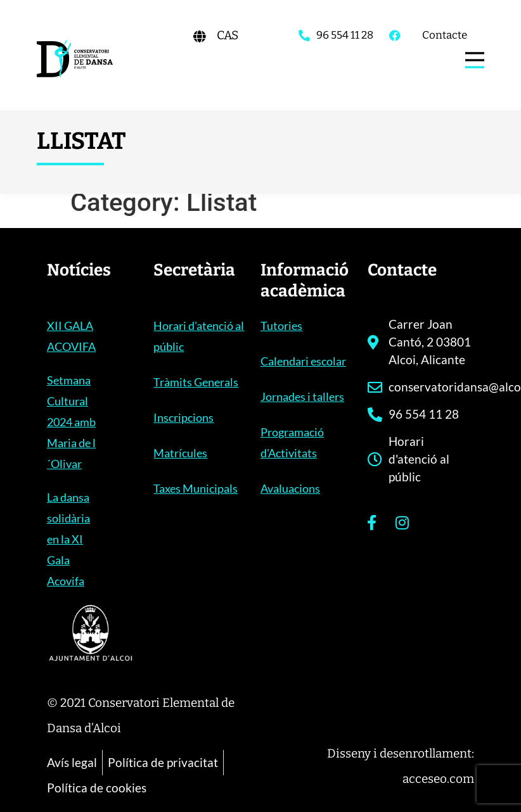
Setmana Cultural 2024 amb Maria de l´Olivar (71, 422)
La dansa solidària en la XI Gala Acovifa (68, 539)
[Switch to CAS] (228, 35)
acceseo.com (438, 779)
